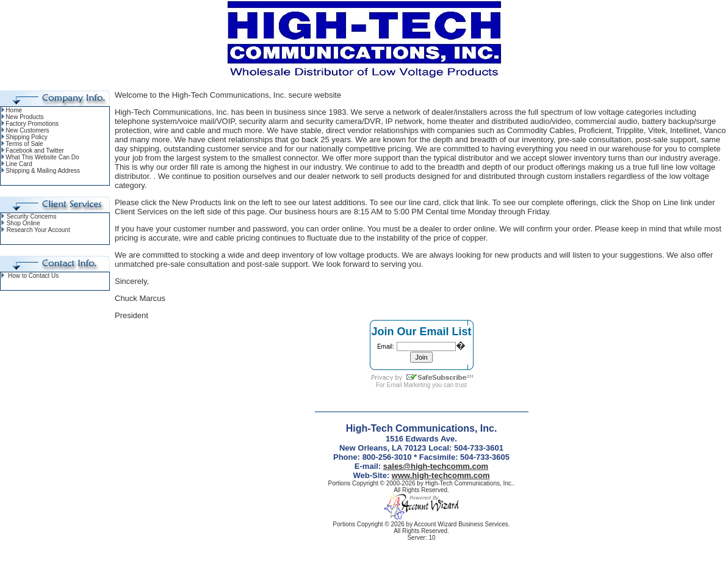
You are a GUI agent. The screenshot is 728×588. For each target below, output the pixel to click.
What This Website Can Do (42, 157)
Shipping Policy (26, 137)
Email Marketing (409, 385)
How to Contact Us (33, 276)
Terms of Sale (24, 144)
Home (14, 110)
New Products (24, 117)
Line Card (19, 164)
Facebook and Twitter (34, 151)
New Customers (27, 130)
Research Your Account (38, 230)
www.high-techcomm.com (441, 475)
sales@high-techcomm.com (436, 466)
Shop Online (23, 223)
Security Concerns (32, 216)
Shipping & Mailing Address (43, 171)
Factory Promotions (32, 124)
